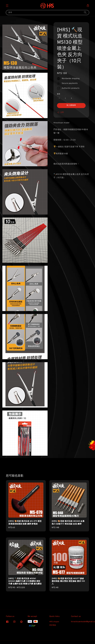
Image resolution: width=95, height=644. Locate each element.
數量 (59, 94)
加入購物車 (71, 105)
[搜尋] (85, 12)
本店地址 (53, 625)
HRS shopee (54, 622)
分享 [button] (60, 112)
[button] (7, 6)
